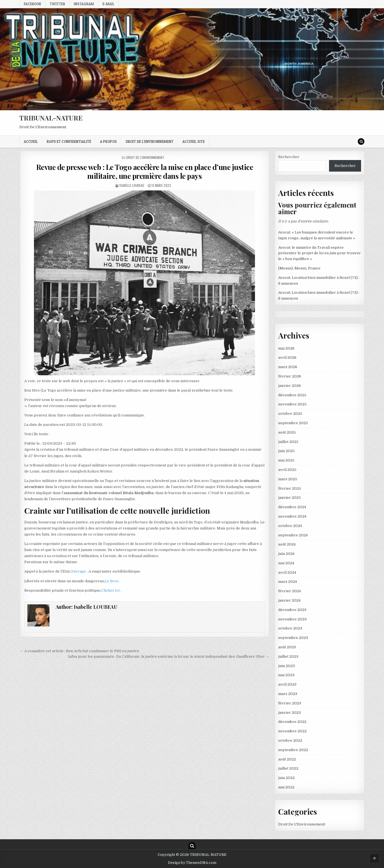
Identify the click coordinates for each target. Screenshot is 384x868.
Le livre (112, 581)
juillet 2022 (288, 768)
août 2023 (287, 647)
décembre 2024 (292, 507)
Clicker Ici (111, 590)
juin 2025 (286, 451)
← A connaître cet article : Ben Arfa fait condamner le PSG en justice (80, 651)
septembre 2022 (293, 750)
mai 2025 (286, 460)
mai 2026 (286, 348)
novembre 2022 (292, 731)
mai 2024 (286, 563)
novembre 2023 (292, 619)
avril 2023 (287, 684)
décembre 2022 (292, 722)
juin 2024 (286, 554)
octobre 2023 (290, 628)
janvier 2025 (290, 498)
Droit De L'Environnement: (145, 157)
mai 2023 (286, 675)
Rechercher (289, 157)
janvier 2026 (290, 386)
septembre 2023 (293, 638)
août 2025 (287, 432)
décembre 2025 (292, 395)
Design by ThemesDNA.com (192, 863)
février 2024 (290, 591)
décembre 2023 (292, 610)
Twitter (57, 4)
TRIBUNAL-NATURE (51, 118)
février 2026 (290, 376)
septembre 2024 (293, 535)
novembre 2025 (292, 404)
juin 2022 (286, 778)
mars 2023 (288, 694)
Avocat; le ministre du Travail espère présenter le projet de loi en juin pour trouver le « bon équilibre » (319, 253)
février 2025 (290, 488)
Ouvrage (79, 571)
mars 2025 (288, 479)
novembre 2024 (292, 516)
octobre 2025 (290, 414)
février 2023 (290, 703)
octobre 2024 (290, 526)
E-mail (108, 4)
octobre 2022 (290, 740)
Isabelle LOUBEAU (132, 185)
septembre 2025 (293, 423)
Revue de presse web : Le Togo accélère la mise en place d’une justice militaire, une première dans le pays (145, 171)
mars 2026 (288, 367)
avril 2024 (287, 572)
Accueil (31, 141)
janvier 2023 (290, 713)
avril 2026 (287, 357)
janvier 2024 (289, 600)
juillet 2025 (288, 442)
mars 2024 (288, 582)
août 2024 (287, 544)
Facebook (32, 4)
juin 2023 (286, 666)
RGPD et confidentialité (69, 141)
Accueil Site (194, 141)
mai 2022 (286, 787)
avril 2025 (287, 470)
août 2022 (287, 759)
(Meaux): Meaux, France (299, 268)
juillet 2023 (288, 656)
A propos (108, 141)
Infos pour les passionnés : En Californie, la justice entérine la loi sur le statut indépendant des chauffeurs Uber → (169, 656)
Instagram (84, 4)
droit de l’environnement (150, 141)
